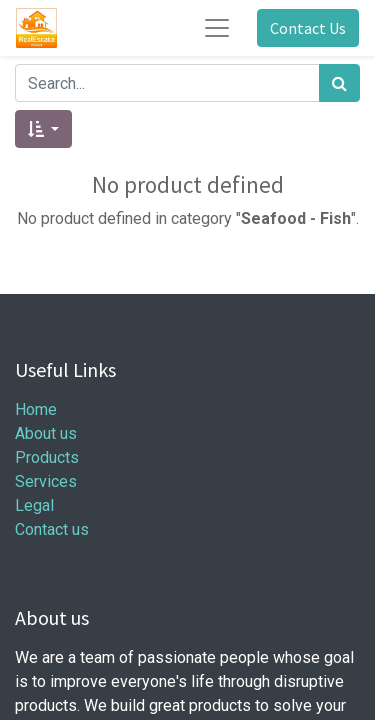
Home (36, 409)
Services (46, 481)
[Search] (339, 83)
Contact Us (308, 28)
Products (47, 457)
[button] (43, 129)
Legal (34, 505)
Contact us (52, 529)
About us (46, 433)
